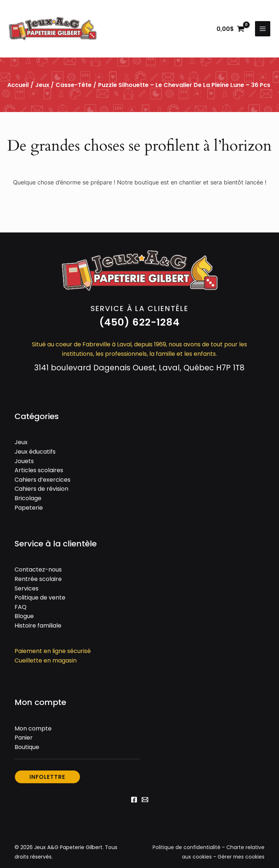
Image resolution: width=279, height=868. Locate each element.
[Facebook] (134, 800)
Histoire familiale (38, 626)
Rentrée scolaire (38, 580)
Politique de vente (40, 598)
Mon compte (33, 729)
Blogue (24, 617)
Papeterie (29, 508)
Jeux (42, 86)
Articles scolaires (39, 471)
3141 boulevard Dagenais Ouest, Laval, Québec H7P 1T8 (139, 368)
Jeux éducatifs (35, 452)
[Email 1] (145, 800)
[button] (139, 323)
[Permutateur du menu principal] (263, 29)
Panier (24, 739)
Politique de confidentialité (187, 848)
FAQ (21, 608)
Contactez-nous (38, 571)
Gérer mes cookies (241, 857)
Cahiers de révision (41, 490)
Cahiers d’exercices (43, 480)
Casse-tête (74, 86)
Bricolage (28, 499)
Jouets (24, 462)
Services (27, 589)
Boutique (27, 748)
